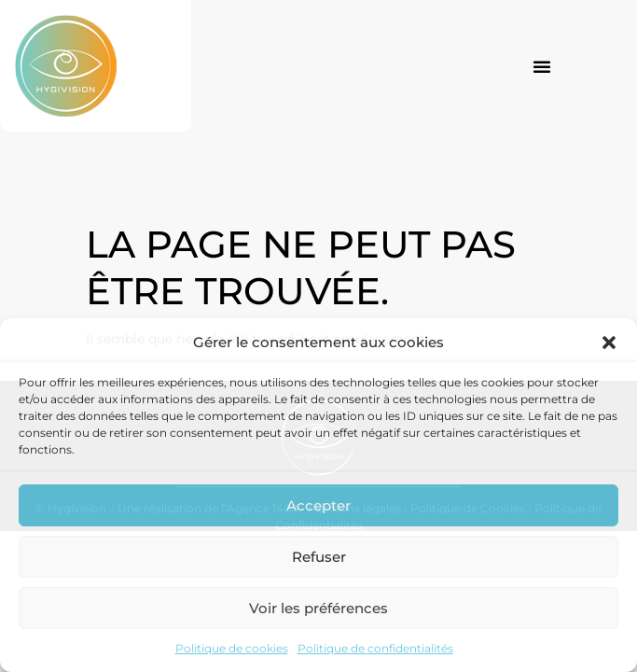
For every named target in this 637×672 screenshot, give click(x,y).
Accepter (318, 505)
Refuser (319, 557)
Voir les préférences (318, 608)
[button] (609, 343)
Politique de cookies (232, 648)
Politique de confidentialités (375, 648)
